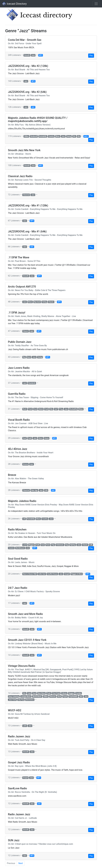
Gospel (67, 574)
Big (24, 357)
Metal (41, 409)
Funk (46, 409)
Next (21, 863)
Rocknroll (34, 136)
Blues (58, 136)
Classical (26, 195)
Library (64, 693)
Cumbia (78, 693)
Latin (25, 726)
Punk (30, 409)
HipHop (73, 545)
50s (74, 136)
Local (25, 545)
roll (24, 519)
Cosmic (11, 548)
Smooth (27, 55)
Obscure (53, 696)
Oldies (26, 136)
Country (51, 136)
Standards (32, 383)
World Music (37, 696)
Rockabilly (43, 136)
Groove (25, 464)
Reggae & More (77, 574)
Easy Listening (14, 696)
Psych (65, 696)
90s (24, 693)
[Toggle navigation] (96, 4)
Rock (25, 409)
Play (91, 56)
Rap (67, 545)
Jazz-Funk (12, 700)
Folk (46, 490)
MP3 (41, 55)
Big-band (37, 302)
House (47, 438)
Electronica (30, 700)
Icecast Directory (14, 4)
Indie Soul (42, 574)
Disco (40, 438)
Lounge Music (26, 696)
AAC (33, 107)
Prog (61, 409)
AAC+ (86, 136)
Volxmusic (60, 545)
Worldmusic (20, 548)
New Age (34, 490)
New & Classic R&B (30, 574)
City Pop (21, 700)
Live (28, 548)
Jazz (33, 55)
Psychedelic (73, 696)
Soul (35, 409)
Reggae (31, 545)
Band (29, 357)
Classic (51, 302)
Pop (53, 545)
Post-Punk (56, 693)
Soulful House (52, 574)
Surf (56, 409)
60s (79, 136)
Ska (51, 409)
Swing (69, 136)
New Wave (41, 693)
